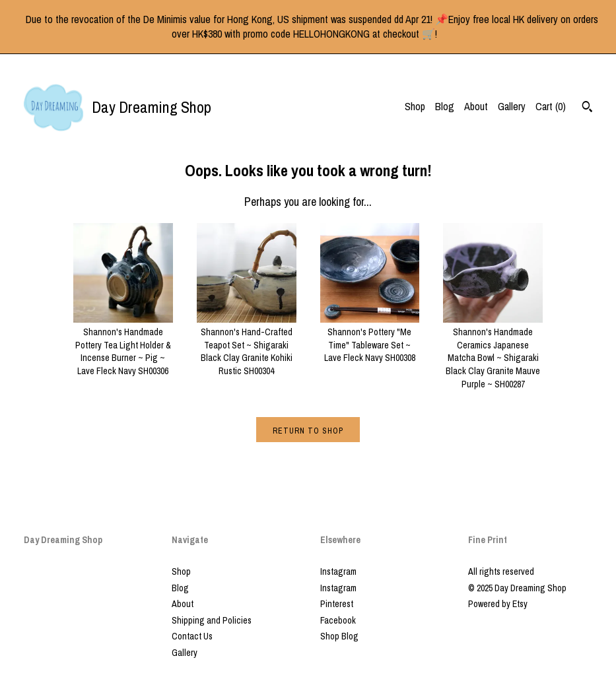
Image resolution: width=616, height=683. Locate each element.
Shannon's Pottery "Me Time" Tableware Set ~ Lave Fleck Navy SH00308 (370, 339)
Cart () (551, 106)
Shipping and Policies (212, 620)
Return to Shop (308, 431)
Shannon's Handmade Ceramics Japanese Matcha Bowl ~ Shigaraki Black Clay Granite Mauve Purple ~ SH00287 (493, 352)
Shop (415, 106)
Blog (445, 106)
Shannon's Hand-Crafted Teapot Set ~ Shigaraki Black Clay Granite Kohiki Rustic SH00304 (247, 345)
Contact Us (192, 636)
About (476, 106)
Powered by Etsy (498, 604)
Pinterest (337, 604)
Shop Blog (339, 636)
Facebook (338, 620)
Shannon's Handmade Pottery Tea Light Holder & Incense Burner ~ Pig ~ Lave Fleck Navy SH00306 (123, 345)
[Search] (587, 108)
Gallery (512, 106)
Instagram (338, 571)
